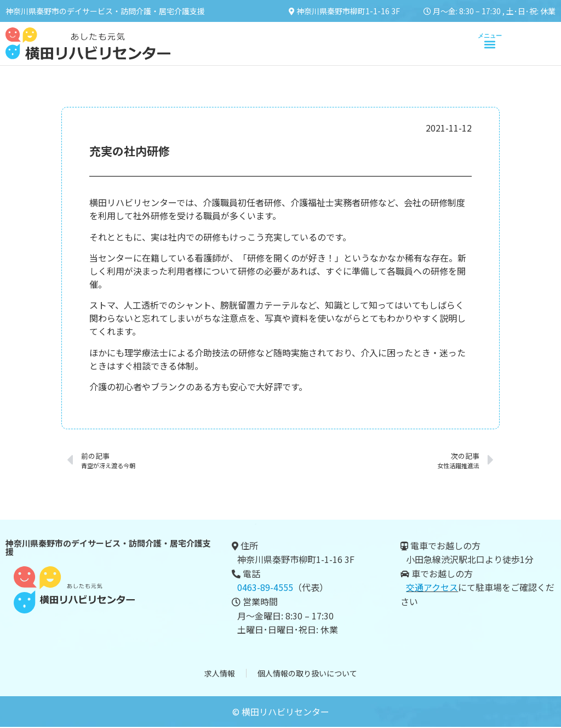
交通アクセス (432, 587)
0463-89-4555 (265, 587)
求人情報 (220, 674)
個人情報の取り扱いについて (307, 674)
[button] (490, 44)
